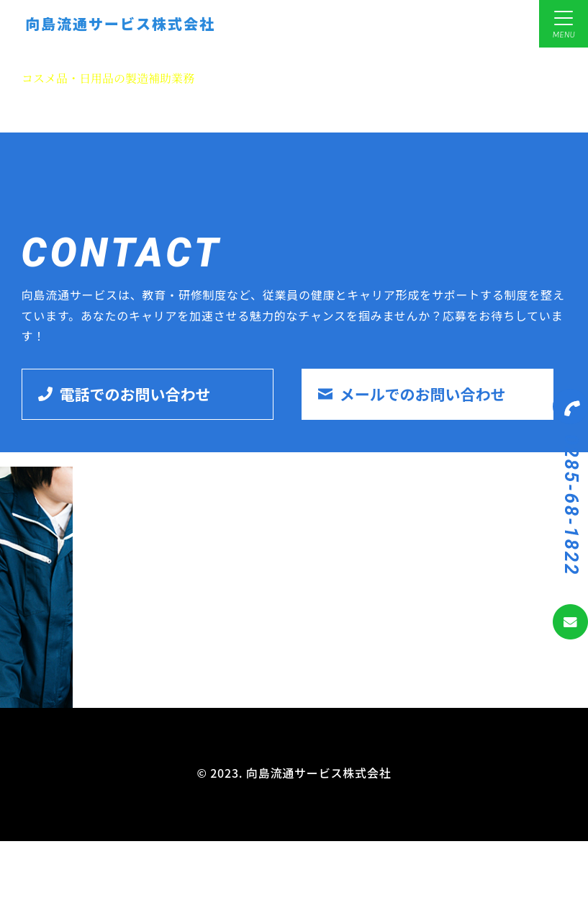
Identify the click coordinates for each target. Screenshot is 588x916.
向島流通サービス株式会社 (120, 23)
